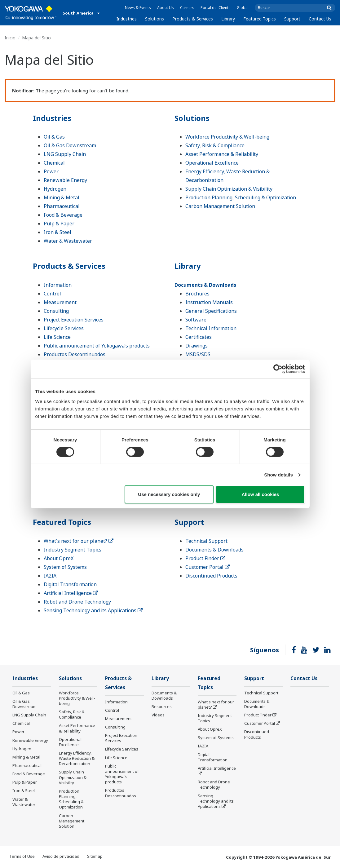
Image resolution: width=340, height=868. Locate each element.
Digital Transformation (70, 584)
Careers (187, 8)
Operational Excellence (212, 163)
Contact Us (320, 19)
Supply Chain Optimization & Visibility (229, 189)
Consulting (56, 311)
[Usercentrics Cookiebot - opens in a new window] (278, 369)
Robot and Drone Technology (77, 602)
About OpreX (59, 558)
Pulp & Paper (59, 224)
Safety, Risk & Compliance (215, 145)
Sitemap (95, 856)
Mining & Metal (62, 197)
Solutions (155, 19)
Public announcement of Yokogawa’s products (97, 346)
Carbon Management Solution (220, 206)
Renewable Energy (65, 180)
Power (51, 171)
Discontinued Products (211, 576)
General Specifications (211, 311)
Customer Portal (208, 567)
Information (58, 285)
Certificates (199, 337)
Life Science (57, 337)
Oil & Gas (54, 137)
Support (292, 19)
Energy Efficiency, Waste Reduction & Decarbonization (77, 758)
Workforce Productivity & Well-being (227, 137)
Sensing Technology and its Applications (93, 610)
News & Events (138, 8)
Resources (162, 706)
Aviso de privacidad (61, 856)
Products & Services (193, 19)
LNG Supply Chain (65, 154)
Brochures (197, 294)
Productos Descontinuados (75, 354)
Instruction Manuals (209, 302)
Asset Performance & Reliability (222, 154)
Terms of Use (22, 856)
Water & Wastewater (68, 241)
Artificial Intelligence (71, 593)
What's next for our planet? (79, 541)
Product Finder (205, 558)
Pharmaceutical (62, 206)
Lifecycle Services (64, 328)
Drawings (196, 346)
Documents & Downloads (205, 285)
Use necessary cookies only (169, 494)
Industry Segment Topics (73, 550)
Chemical (54, 163)
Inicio (10, 38)
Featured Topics (260, 19)
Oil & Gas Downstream (70, 145)
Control (52, 294)
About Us (166, 8)
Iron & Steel (57, 232)
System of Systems (65, 567)
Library (228, 19)
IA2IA (50, 576)
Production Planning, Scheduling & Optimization (241, 197)
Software (196, 320)
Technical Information (211, 328)
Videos (158, 715)
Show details (278, 475)
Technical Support (206, 541)
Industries (127, 19)
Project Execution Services (74, 320)
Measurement (60, 302)
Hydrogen (55, 189)
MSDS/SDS (198, 354)
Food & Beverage (63, 215)
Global (243, 8)
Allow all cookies (261, 494)
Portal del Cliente (216, 8)
